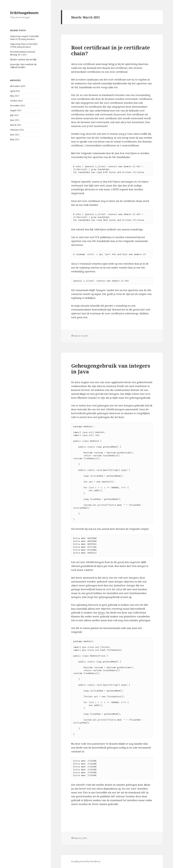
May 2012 (15, 139)
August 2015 (16, 110)
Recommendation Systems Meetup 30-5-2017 (23, 53)
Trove (101, 612)
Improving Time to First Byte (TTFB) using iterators (24, 45)
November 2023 (18, 86)
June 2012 (15, 135)
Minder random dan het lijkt (23, 60)
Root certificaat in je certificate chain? (110, 50)
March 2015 (16, 125)
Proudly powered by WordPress (86, 861)
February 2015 (17, 130)
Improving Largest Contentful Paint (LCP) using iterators (24, 38)
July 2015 (14, 115)
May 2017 (15, 96)
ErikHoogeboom (24, 13)
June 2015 (15, 120)
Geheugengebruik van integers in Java (111, 369)
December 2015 (18, 106)
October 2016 (16, 101)
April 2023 (15, 91)
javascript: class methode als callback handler (23, 66)
